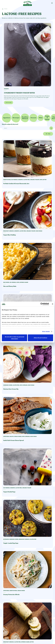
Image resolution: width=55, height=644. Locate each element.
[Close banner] (53, 304)
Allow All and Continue (40, 338)
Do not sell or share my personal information (15, 338)
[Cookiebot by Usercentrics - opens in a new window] (42, 304)
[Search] (27, 128)
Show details (46, 332)
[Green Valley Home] (27, 3)
